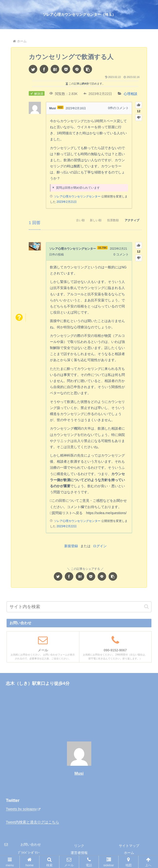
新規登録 (71, 546)
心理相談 (130, 94)
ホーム (129, 852)
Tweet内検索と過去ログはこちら (33, 822)
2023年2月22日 (67, 526)
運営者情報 (79, 852)
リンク (79, 845)
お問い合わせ (31, 844)
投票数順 (107, 221)
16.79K (106, 248)
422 (61, 107)
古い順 (67, 221)
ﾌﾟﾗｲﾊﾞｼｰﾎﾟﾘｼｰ (29, 852)
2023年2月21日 (67, 202)
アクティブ (130, 221)
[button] (88, 69)
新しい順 (86, 221)
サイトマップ (129, 845)
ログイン (100, 546)
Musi (79, 773)
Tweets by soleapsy (24, 809)
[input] (79, 606)
